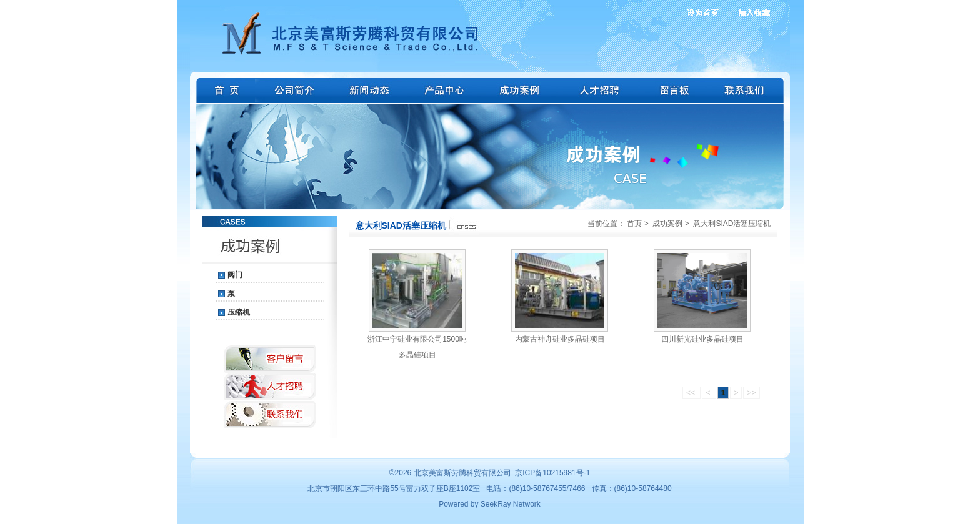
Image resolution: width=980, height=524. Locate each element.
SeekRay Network (511, 504)
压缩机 (239, 312)
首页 (634, 224)
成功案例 (667, 224)
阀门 (235, 275)
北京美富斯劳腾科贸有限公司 (462, 473)
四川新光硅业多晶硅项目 (702, 339)
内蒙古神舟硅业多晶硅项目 (560, 339)
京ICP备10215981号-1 (552, 473)
